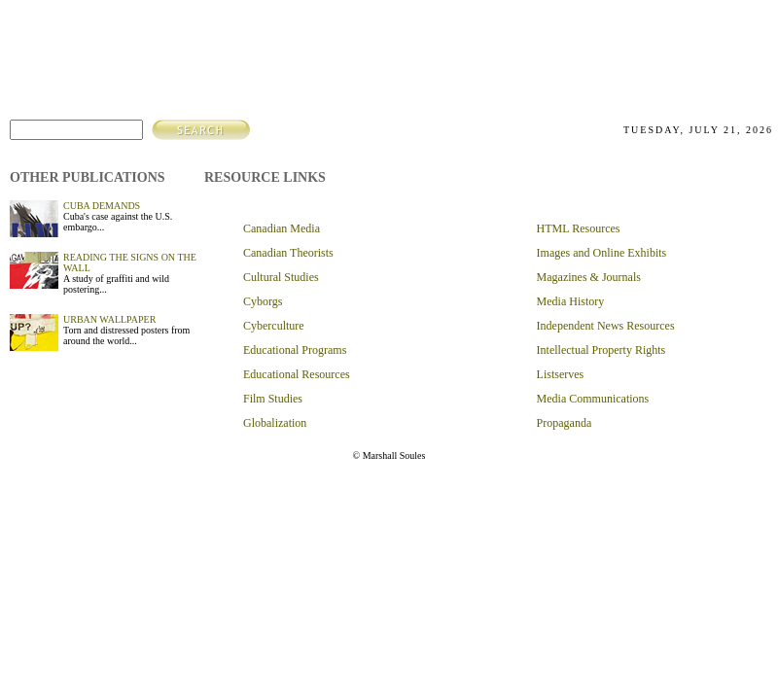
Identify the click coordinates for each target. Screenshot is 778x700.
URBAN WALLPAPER (109, 319)
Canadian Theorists (288, 253)
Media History (571, 301)
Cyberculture (274, 326)
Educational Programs (295, 350)
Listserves (561, 374)
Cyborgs (263, 301)
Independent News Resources (606, 326)
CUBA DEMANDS (102, 206)
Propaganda (565, 423)
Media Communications (593, 399)
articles (620, 53)
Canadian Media (282, 228)
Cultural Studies (281, 277)
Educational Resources (297, 374)
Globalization (275, 423)
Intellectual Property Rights (601, 350)
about (568, 53)
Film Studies (273, 399)
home (525, 53)
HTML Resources (579, 228)
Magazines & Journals (589, 277)
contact (746, 53)
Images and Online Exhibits (602, 253)
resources (683, 53)
